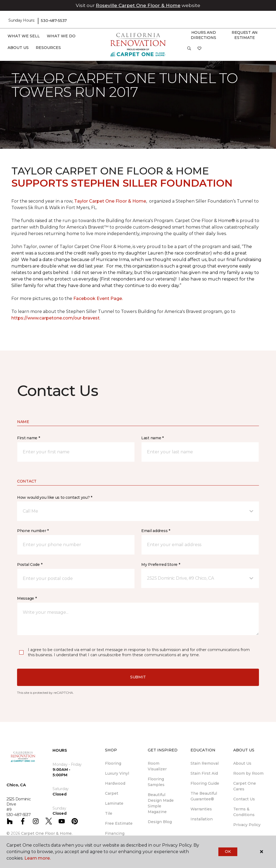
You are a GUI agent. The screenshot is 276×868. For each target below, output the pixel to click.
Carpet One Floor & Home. (47, 833)
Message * (27, 598)
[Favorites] (199, 50)
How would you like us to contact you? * (55, 497)
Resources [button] (48, 48)
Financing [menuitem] (115, 833)
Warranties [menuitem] (201, 809)
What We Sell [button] (24, 36)
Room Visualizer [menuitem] (157, 766)
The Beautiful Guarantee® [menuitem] (204, 796)
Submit (138, 677)
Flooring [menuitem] (113, 763)
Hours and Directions (203, 35)
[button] (189, 50)
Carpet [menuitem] (112, 793)
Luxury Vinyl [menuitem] (117, 773)
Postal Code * (30, 565)
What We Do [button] (61, 36)
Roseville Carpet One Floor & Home (138, 5)
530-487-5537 (54, 21)
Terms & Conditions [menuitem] (244, 812)
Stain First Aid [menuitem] (204, 773)
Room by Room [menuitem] (248, 773)
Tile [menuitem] (109, 813)
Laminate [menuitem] (114, 803)
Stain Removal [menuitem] (205, 763)
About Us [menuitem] (242, 763)
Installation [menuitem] (202, 819)
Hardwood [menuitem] (115, 783)
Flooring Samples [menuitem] (156, 782)
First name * (29, 438)
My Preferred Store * (161, 565)
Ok (228, 852)
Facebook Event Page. (98, 298)
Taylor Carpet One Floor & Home (110, 201)
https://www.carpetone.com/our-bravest (55, 318)
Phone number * (33, 531)
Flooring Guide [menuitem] (205, 783)
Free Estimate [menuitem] (119, 823)
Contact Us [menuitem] (244, 799)
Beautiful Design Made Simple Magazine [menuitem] (161, 803)
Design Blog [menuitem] (160, 822)
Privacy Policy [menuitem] (247, 825)
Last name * (152, 438)
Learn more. (37, 858)
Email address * (156, 531)
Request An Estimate (245, 35)
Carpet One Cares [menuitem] (245, 786)
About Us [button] (18, 48)
